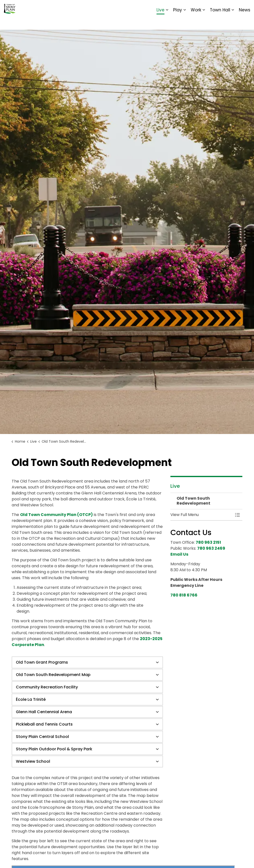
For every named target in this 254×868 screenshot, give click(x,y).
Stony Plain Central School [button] (42, 737)
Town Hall (220, 22)
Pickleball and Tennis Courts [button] (44, 724)
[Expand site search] (245, 7)
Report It (209, 7)
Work (196, 22)
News (245, 22)
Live (160, 22)
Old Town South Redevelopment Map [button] (53, 675)
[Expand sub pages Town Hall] (233, 22)
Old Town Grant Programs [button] (42, 662)
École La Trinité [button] (31, 699)
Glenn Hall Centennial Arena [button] (44, 712)
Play (178, 22)
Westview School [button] (33, 761)
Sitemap (229, 7)
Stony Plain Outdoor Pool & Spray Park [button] (54, 749)
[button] (201, 515)
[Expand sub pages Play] (185, 22)
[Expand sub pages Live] (167, 22)
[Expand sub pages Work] (204, 22)
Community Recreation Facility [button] (47, 687)
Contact (190, 7)
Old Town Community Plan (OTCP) (56, 515)
